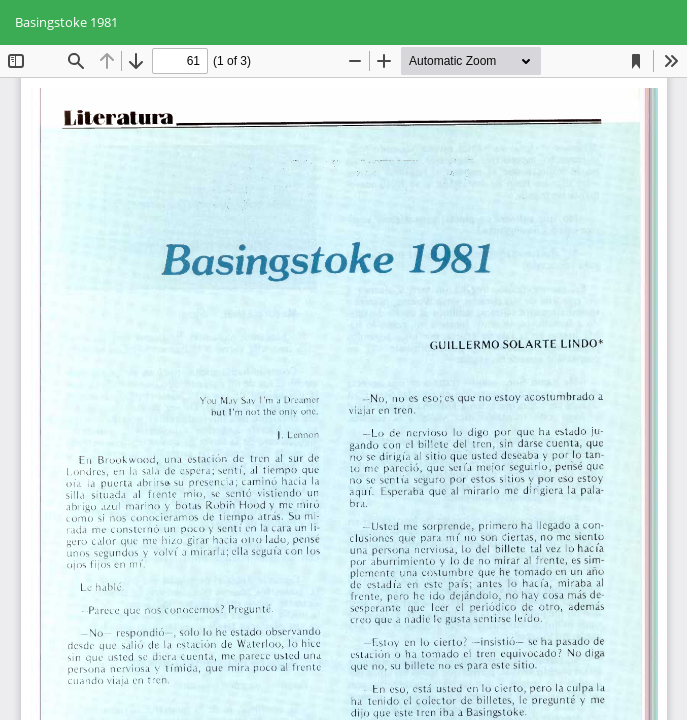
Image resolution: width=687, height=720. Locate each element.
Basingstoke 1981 (66, 22)
